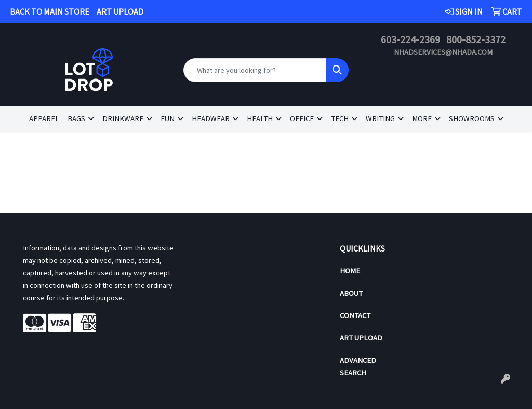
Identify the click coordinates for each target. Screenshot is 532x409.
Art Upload (361, 338)
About (351, 293)
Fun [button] (168, 118)
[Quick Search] (255, 70)
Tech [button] (340, 118)
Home (350, 271)
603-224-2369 (410, 39)
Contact (355, 315)
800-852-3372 (476, 39)
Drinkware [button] (123, 118)
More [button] (422, 118)
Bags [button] (76, 118)
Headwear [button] (211, 118)
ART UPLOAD (120, 11)
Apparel (44, 118)
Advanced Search (358, 366)
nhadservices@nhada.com (443, 52)
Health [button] (260, 118)
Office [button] (302, 118)
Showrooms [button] (472, 118)
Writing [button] (380, 118)
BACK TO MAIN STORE (50, 11)
